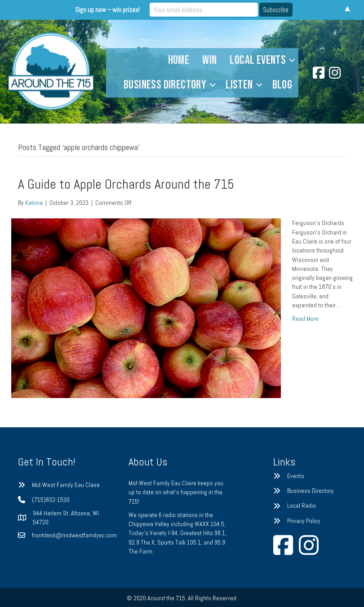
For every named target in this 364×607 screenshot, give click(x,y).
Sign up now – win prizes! (107, 10)
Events (296, 476)
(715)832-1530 (51, 500)
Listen (239, 85)
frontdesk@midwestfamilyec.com (74, 535)
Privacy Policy (304, 521)
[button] (292, 60)
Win (209, 60)
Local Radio (302, 505)
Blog (282, 85)
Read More (305, 319)
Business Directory (165, 85)
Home (179, 60)
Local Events (258, 60)
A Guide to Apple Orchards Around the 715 (126, 184)
